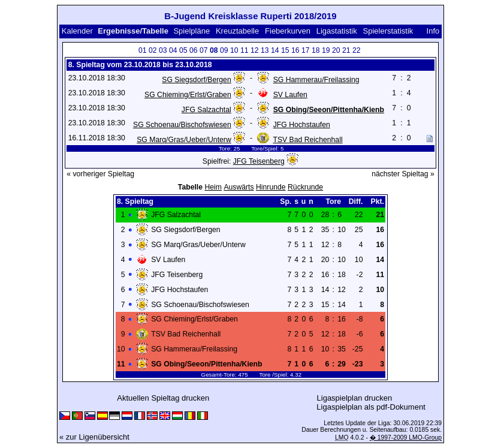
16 (295, 50)
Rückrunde (305, 187)
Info (433, 31)
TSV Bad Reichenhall (307, 140)
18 (316, 50)
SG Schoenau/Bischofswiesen (182, 125)
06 (194, 50)
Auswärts (239, 187)
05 (183, 50)
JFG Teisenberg (259, 161)
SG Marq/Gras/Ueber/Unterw (184, 140)
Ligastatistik (337, 31)
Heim (213, 187)
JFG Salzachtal (206, 110)
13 (265, 50)
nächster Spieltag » (403, 174)
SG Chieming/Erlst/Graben (188, 95)
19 (326, 50)
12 (255, 50)
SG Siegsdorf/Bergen (196, 80)
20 (336, 50)
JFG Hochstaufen (302, 125)
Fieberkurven (288, 31)
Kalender (77, 31)
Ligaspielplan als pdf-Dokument (371, 407)
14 (275, 50)
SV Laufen (290, 95)
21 (346, 50)
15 (285, 50)
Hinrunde (271, 187)
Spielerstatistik (388, 31)
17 (306, 50)
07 (204, 50)
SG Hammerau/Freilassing (316, 80)
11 (245, 50)
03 (163, 50)
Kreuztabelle (237, 31)
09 (224, 50)
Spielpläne (191, 31)
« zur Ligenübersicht (94, 437)
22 (357, 50)
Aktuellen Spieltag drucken (163, 398)
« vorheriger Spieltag (100, 174)
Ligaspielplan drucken (355, 398)
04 (173, 50)
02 (153, 50)
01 (143, 50)
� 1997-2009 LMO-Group (406, 438)
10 (234, 50)
